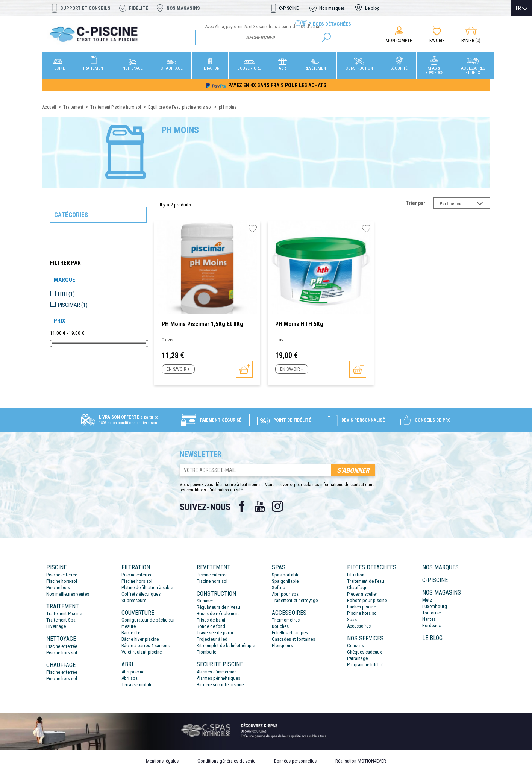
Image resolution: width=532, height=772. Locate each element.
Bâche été (131, 633)
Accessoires (359, 626)
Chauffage (357, 588)
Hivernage (56, 626)
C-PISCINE (289, 8)
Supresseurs (134, 600)
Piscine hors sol (62, 653)
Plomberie (206, 652)
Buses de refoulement (218, 614)
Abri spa (130, 678)
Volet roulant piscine (142, 652)
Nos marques (332, 8)
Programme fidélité (365, 665)
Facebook (242, 506)
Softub (279, 588)
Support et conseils (85, 8)
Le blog (372, 8)
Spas (352, 620)
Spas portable (286, 575)
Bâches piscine (361, 607)
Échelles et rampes (290, 633)
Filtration (356, 575)
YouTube (260, 506)
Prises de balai (211, 620)
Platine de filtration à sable (147, 588)
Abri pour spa (285, 594)
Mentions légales (162, 761)
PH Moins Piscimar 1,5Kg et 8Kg (202, 324)
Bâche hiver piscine (140, 639)
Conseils (355, 645)
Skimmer (205, 601)
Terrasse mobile (137, 685)
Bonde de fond (211, 626)
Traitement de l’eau (366, 581)
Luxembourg (435, 606)
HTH (66, 294)
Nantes (429, 619)
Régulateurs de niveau (218, 607)
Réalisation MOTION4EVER (361, 761)
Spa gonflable (285, 581)
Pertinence (465, 205)
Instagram (278, 506)
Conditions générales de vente (226, 761)
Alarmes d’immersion (217, 672)
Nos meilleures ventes (68, 594)
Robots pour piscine (367, 600)
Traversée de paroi (215, 633)
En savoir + (178, 369)
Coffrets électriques (141, 594)
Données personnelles (295, 761)
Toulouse (431, 613)
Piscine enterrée (62, 575)
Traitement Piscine (64, 614)
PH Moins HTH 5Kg (299, 324)
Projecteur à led (212, 639)
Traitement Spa (61, 620)
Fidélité (139, 8)
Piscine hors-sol (62, 581)
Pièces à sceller (362, 594)
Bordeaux (432, 626)
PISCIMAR (73, 305)
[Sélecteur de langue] (522, 8)
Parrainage (357, 658)
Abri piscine (133, 672)
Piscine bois (58, 588)
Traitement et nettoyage (295, 600)
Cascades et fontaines (293, 639)
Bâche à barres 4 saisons (146, 645)
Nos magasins (183, 8)
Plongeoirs (282, 645)
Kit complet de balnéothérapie (226, 645)
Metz (427, 600)
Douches (280, 626)
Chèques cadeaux (365, 652)
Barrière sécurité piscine (220, 685)
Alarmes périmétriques (218, 678)
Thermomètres (286, 620)
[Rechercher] (265, 38)
